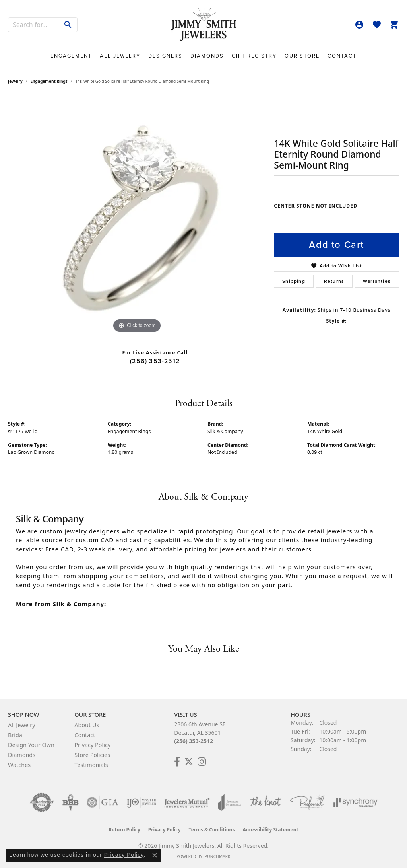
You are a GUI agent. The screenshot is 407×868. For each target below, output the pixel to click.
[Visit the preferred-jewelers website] (308, 802)
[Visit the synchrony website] (356, 802)
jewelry (15, 81)
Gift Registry (254, 56)
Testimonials (91, 765)
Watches (19, 765)
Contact (342, 56)
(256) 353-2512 (155, 361)
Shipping (294, 281)
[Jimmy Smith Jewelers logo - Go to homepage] (203, 25)
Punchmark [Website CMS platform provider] (218, 856)
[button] (359, 25)
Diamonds (207, 56)
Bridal (16, 735)
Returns (334, 281)
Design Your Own (31, 745)
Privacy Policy (92, 745)
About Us (87, 725)
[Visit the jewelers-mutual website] (187, 802)
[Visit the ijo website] (141, 802)
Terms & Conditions (212, 830)
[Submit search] (68, 25)
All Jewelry (120, 56)
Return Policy (124, 830)
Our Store (302, 56)
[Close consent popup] (155, 855)
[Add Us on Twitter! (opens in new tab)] (189, 762)
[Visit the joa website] (229, 802)
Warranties (377, 281)
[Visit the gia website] (103, 802)
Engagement (71, 56)
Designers (165, 56)
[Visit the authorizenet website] (42, 802)
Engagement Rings (49, 81)
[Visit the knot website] (266, 802)
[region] (137, 216)
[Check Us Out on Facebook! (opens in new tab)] (177, 762)
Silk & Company (225, 431)
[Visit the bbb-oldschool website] (70, 802)
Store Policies (92, 755)
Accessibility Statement (270, 830)
